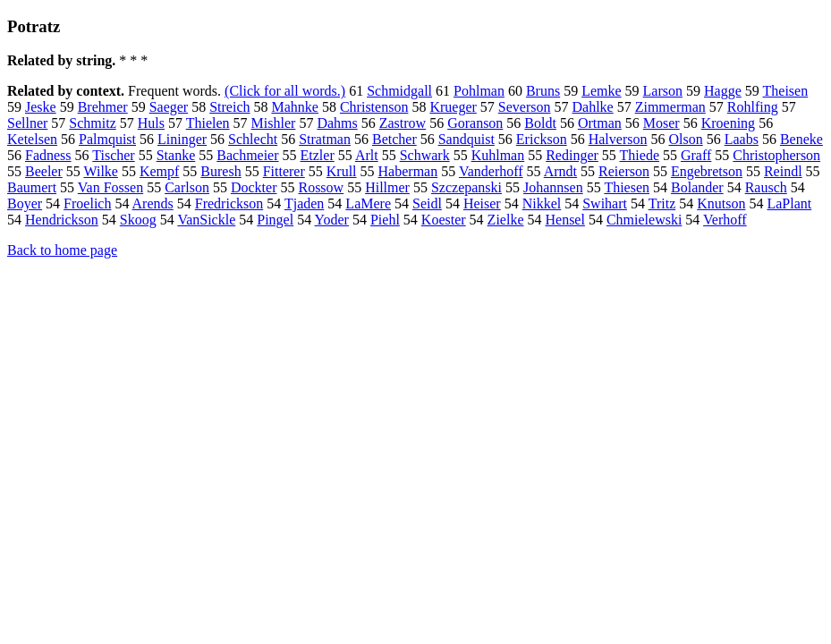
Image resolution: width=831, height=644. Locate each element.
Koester (444, 220)
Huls (151, 123)
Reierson (624, 171)
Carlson (187, 187)
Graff (696, 155)
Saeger (169, 107)
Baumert (32, 187)
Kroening (728, 123)
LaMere (368, 203)
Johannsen (553, 187)
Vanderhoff (491, 171)
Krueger (453, 107)
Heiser (482, 203)
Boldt (540, 123)
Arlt (367, 155)
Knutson (721, 203)
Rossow (321, 187)
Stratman (325, 139)
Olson (685, 139)
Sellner (27, 123)
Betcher (394, 139)
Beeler (44, 171)
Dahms (337, 123)
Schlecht (253, 139)
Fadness (48, 155)
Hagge (723, 91)
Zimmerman (670, 107)
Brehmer (103, 107)
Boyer (25, 203)
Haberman (408, 171)
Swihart (605, 203)
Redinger (572, 155)
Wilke (100, 171)
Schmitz (92, 123)
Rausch (766, 187)
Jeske (41, 107)
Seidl (427, 203)
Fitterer (284, 171)
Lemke (601, 91)
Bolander (697, 187)
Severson (525, 107)
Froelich (87, 203)
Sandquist (466, 139)
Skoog (138, 220)
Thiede (640, 155)
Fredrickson (229, 203)
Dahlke (592, 107)
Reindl (783, 171)
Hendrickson (62, 220)
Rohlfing (753, 107)
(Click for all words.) (285, 91)
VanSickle (206, 220)
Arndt (560, 171)
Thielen (208, 123)
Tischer (113, 155)
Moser (661, 123)
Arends (153, 203)
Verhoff (725, 220)
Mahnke (295, 107)
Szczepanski (466, 187)
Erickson (542, 139)
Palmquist (107, 139)
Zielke (506, 220)
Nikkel (542, 203)
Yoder (332, 220)
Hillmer (387, 187)
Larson (663, 91)
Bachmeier (247, 155)
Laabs (742, 139)
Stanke (176, 155)
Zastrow (403, 123)
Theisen (786, 91)
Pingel (275, 220)
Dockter (254, 187)
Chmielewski (644, 220)
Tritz (662, 203)
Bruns (543, 91)
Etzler (318, 155)
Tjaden (304, 203)
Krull (342, 171)
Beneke (801, 139)
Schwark (425, 155)
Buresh (220, 171)
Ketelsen (32, 139)
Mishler (274, 123)
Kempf (159, 171)
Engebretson (707, 171)
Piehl (385, 220)
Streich (229, 107)
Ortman (600, 123)
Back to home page (62, 250)
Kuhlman (498, 155)
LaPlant (789, 203)
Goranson (475, 123)
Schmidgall (399, 91)
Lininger (182, 139)
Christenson (374, 107)
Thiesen (627, 187)
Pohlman (479, 91)
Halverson (618, 139)
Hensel (564, 220)
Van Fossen (110, 187)
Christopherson (776, 155)
